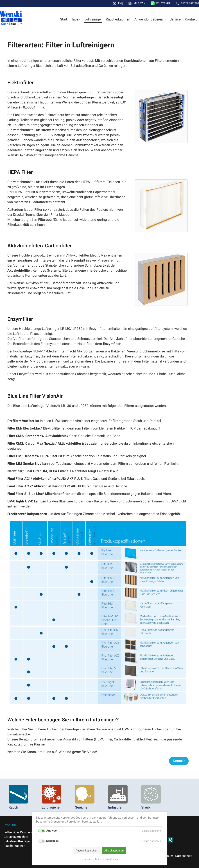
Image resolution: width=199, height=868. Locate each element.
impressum (87, 859)
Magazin (140, 3)
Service (175, 19)
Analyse (51, 831)
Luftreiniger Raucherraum (21, 832)
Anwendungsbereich (150, 19)
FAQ (120, 3)
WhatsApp (163, 3)
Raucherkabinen (118, 19)
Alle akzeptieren (114, 851)
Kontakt (191, 19)
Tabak (76, 19)
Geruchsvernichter (16, 837)
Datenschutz (184, 856)
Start (64, 19)
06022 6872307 (190, 3)
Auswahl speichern (87, 851)
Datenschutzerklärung (106, 859)
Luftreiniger (93, 19)
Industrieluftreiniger (17, 841)
